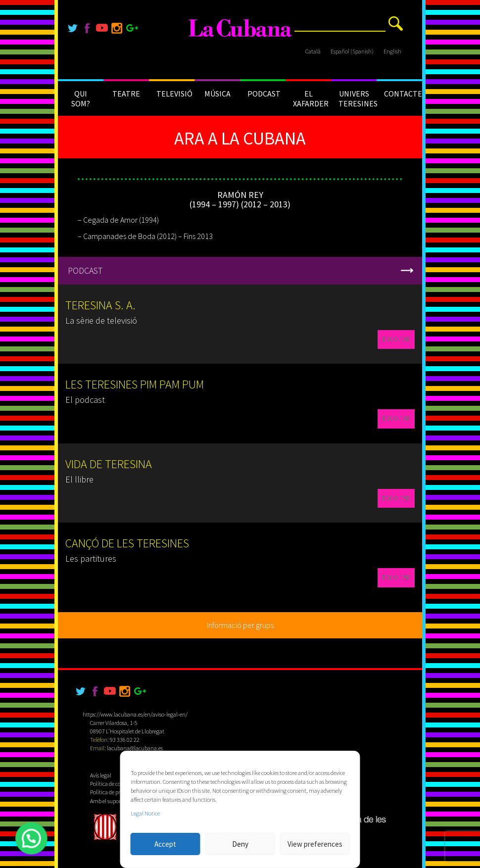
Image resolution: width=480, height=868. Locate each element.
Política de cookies (111, 784)
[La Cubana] (240, 28)
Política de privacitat (114, 792)
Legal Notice (145, 813)
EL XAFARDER (311, 98)
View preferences (315, 844)
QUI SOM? (81, 98)
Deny (240, 844)
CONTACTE (403, 94)
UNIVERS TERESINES (358, 98)
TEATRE (126, 94)
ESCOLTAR (396, 339)
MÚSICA (217, 94)
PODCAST (264, 94)
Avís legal (101, 775)
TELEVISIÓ (174, 94)
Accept (165, 844)
